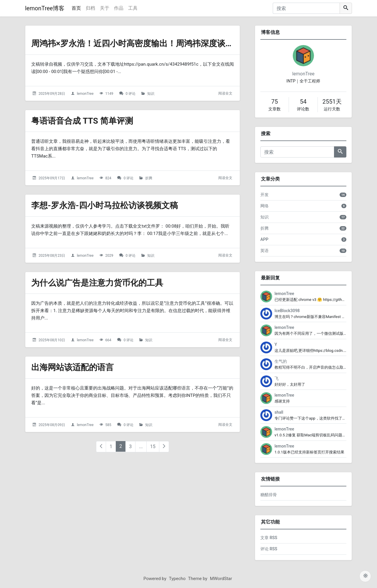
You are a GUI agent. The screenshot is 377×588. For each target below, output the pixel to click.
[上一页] (101, 447)
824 (108, 178)
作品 (119, 8)
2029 (109, 256)
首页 (76, 8)
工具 (133, 8)
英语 (264, 251)
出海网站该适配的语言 (72, 367)
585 (108, 425)
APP (264, 239)
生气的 (281, 361)
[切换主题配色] (365, 576)
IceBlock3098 (287, 311)
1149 (109, 94)
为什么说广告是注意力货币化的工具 (97, 283)
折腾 (149, 178)
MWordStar (221, 579)
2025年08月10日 (52, 340)
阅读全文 (225, 93)
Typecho (177, 579)
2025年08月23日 (52, 256)
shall (279, 412)
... (141, 447)
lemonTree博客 (45, 8)
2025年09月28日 (52, 94)
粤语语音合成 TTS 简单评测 (82, 121)
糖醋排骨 (269, 495)
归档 (90, 8)
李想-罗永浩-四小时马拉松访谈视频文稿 (105, 205)
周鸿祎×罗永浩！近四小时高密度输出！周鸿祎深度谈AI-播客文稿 (150, 43)
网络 (264, 206)
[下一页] (164, 447)
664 (108, 340)
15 (153, 447)
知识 (151, 94)
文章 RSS (269, 538)
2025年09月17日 (52, 178)
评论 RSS (269, 549)
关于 (105, 8)
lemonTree (85, 94)
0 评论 (131, 94)
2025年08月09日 (52, 425)
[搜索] (306, 8)
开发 (264, 195)
